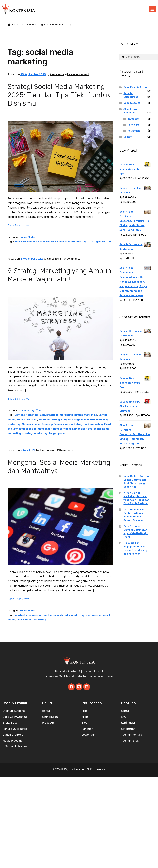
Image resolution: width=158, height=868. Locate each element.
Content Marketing (26, 415)
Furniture (134, 125)
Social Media (27, 237)
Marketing (28, 410)
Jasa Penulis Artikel (136, 87)
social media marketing (72, 242)
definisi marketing (86, 415)
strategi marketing (100, 242)
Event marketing (49, 420)
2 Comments (65, 450)
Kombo (128, 137)
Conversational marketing (56, 415)
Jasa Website (132, 103)
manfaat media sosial (28, 615)
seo (90, 429)
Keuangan (134, 131)
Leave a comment (78, 74)
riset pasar (45, 429)
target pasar (57, 433)
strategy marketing (35, 433)
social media (48, 242)
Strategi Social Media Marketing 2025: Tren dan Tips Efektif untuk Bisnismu (59, 95)
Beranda (17, 25)
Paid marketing (93, 424)
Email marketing (27, 420)
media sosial (94, 615)
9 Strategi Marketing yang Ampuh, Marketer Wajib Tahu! (60, 275)
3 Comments (72, 259)
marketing (76, 424)
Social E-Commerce (27, 242)
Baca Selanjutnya (18, 225)
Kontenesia (57, 74)
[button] (153, 9)
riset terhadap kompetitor (70, 429)
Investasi (134, 119)
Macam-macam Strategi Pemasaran (45, 424)
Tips (39, 410)
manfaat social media (56, 615)
